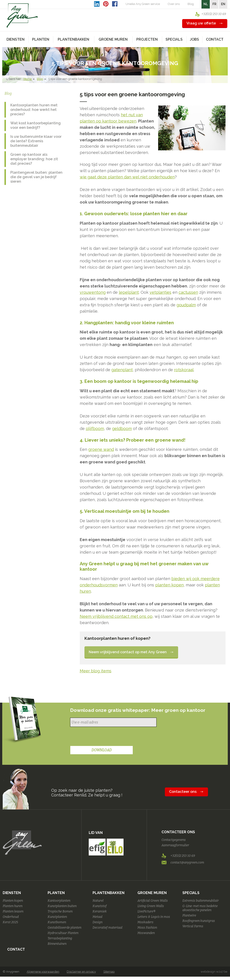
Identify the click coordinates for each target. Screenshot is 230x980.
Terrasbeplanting (60, 938)
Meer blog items (96, 671)
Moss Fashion (147, 928)
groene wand (101, 449)
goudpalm (186, 305)
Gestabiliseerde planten (64, 928)
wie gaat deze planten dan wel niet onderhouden (127, 177)
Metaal (97, 917)
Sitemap (109, 972)
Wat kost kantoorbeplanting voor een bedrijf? (35, 125)
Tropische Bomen (60, 911)
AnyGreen (22, 15)
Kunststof (100, 906)
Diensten (12, 893)
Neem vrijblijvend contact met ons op (116, 616)
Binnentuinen (57, 944)
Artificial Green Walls (153, 901)
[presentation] (104, 737)
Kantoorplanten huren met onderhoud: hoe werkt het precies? (34, 110)
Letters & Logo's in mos (154, 917)
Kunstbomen (57, 922)
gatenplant (122, 370)
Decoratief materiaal (107, 928)
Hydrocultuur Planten (63, 933)
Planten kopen (13, 901)
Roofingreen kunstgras (199, 921)
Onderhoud (11, 917)
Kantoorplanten (59, 901)
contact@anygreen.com (187, 863)
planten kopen (169, 585)
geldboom (122, 429)
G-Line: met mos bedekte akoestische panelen (200, 908)
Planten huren (13, 906)
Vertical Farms (193, 926)
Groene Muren (152, 893)
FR (214, 4)
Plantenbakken (108, 893)
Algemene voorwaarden (43, 972)
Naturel (98, 901)
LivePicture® (146, 911)
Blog (191, 4)
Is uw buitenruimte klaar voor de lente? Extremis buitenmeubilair (36, 141)
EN (223, 4)
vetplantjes (160, 292)
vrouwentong (93, 292)
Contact (215, 39)
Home (28, 79)
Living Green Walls (151, 906)
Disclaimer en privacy (81, 972)
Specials (191, 893)
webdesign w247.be (214, 972)
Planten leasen (13, 911)
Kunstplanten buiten (62, 906)
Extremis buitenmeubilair (201, 901)
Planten (56, 893)
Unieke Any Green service (143, 4)
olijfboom (95, 429)
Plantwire (189, 915)
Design (97, 922)
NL (206, 4)
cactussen (188, 292)
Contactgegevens (174, 840)
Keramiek (100, 911)
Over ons (174, 4)
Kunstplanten (57, 917)
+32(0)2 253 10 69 (214, 14)
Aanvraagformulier (175, 845)
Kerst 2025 (10, 922)
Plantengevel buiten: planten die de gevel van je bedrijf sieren (36, 177)
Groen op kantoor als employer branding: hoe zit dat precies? (34, 159)
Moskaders (145, 922)
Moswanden (146, 933)
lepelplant (129, 292)
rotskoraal (184, 370)
